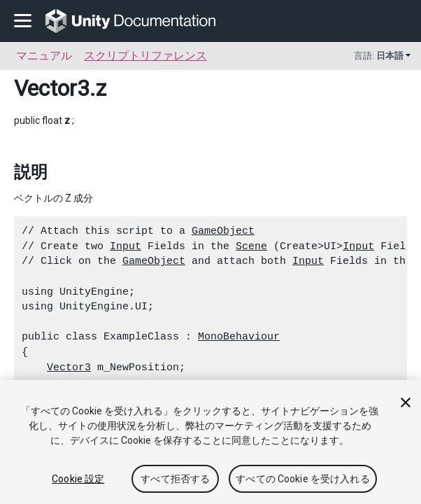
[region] (210, 442)
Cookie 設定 (78, 479)
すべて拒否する (175, 479)
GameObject (223, 231)
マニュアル (44, 56)
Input (126, 246)
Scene (251, 246)
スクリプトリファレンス (145, 56)
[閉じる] (406, 402)
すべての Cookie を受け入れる (303, 479)
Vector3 (52, 88)
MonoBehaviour (239, 337)
